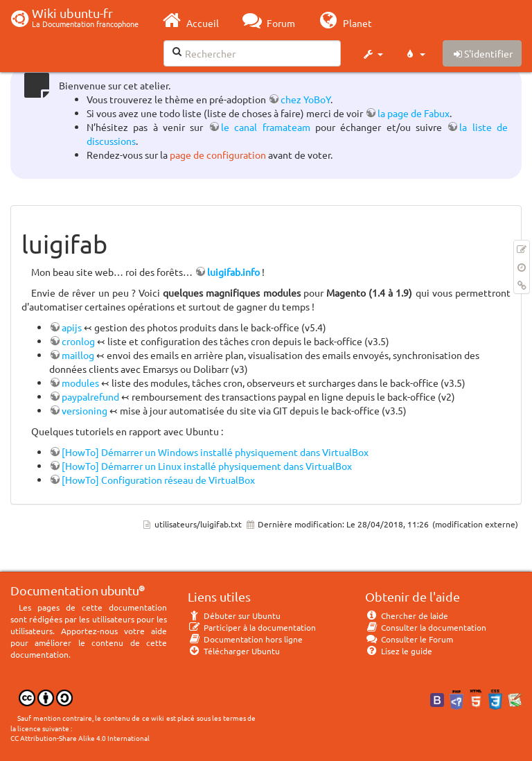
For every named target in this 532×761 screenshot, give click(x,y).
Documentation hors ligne (245, 639)
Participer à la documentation (252, 627)
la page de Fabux (414, 113)
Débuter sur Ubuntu (234, 615)
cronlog (78, 341)
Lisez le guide (399, 651)
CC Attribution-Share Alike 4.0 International (80, 738)
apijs (72, 327)
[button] (372, 54)
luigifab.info (233, 272)
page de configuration (218, 155)
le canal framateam (266, 127)
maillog (78, 355)
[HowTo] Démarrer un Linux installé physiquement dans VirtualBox (207, 466)
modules (80, 383)
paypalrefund (90, 396)
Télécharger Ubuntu (234, 651)
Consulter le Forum (409, 639)
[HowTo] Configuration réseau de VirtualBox (158, 480)
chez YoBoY (305, 99)
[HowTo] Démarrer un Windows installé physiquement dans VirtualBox (215, 452)
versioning (85, 410)
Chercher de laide (407, 615)
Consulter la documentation (426, 627)
